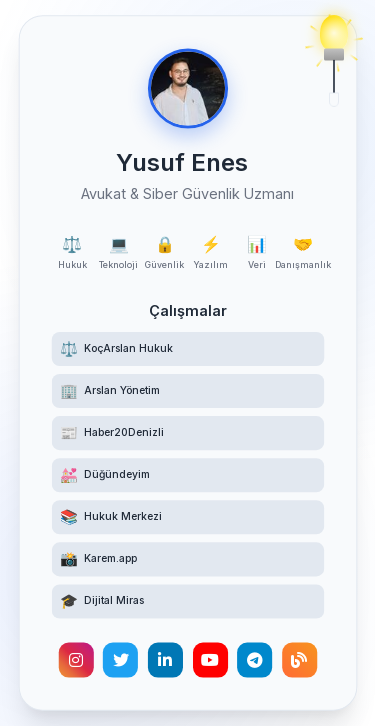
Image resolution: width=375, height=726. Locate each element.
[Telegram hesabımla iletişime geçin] (254, 662)
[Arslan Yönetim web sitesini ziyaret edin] (187, 391)
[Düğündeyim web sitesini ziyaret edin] (187, 476)
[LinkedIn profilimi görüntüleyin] (164, 662)
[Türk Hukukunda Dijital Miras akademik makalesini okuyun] (187, 603)
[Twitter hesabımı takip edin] (119, 662)
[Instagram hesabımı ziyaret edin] (74, 662)
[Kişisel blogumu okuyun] (299, 662)
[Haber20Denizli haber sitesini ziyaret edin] (187, 433)
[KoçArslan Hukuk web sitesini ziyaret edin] (187, 348)
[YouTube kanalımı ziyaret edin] (209, 662)
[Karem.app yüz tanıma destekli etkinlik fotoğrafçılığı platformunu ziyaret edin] (187, 561)
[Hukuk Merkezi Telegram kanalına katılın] (187, 518)
